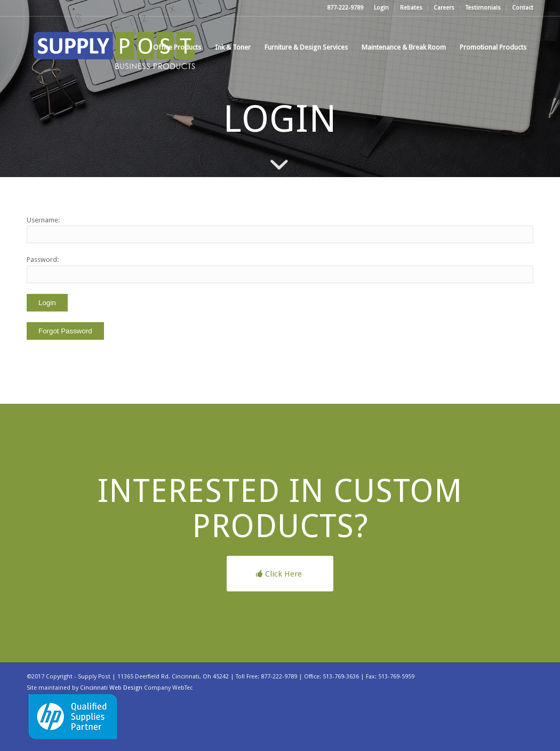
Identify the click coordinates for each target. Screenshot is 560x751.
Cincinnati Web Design (111, 688)
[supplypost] (115, 47)
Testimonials (483, 8)
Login (381, 8)
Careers (444, 8)
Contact (523, 8)
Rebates (411, 8)
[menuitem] (382, 8)
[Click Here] (280, 574)
